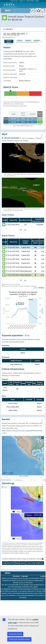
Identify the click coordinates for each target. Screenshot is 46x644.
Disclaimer (16, 576)
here (25, 106)
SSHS (25, 141)
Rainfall (33, 114)
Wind (13, 114)
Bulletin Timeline (8, 236)
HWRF (28, 41)
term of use (14, 1)
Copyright (25, 576)
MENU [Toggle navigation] (6, 11)
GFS (20, 41)
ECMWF (37, 41)
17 (7, 225)
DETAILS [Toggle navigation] (8, 29)
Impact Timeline (8, 215)
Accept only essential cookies (19, 639)
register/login (30, 1)
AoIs (27, 335)
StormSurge (8, 483)
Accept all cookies (15, 634)
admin (37, 1)
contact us (22, 1)
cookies (43, 576)
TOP (42, 136)
